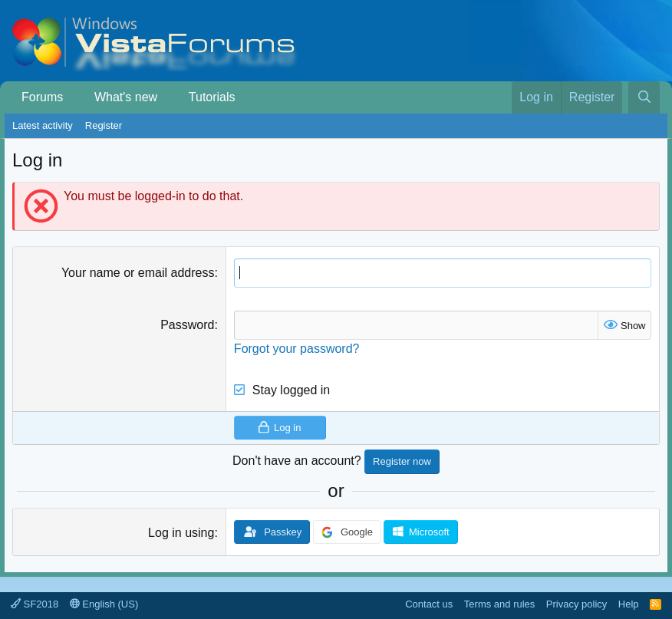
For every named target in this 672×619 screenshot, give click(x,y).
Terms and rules (499, 604)
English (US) (104, 604)
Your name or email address (138, 273)
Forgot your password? (297, 349)
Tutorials (212, 97)
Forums (42, 97)
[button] (75, 97)
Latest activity (43, 125)
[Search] (644, 97)
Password (187, 325)
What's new (126, 97)
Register (104, 125)
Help (629, 604)
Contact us (429, 604)
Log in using (181, 533)
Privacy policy (576, 604)
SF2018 (35, 604)
